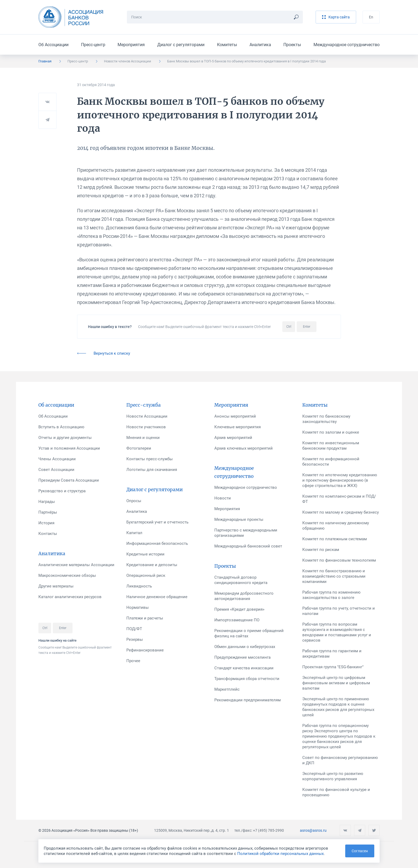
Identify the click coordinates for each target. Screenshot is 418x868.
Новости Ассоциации (147, 416)
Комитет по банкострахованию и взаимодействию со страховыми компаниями (334, 576)
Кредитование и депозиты (152, 565)
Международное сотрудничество (347, 45)
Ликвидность (139, 586)
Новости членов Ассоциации (128, 61)
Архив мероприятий (233, 438)
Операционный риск (146, 575)
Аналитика (260, 45)
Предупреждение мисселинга (242, 657)
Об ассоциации (56, 405)
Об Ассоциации (53, 45)
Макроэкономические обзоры (67, 575)
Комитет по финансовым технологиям (339, 560)
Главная (45, 61)
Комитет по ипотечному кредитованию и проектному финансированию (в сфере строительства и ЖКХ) (340, 480)
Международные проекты (239, 519)
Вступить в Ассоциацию (61, 427)
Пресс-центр (93, 45)
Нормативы (138, 607)
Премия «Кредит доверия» (239, 609)
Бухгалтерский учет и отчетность (157, 522)
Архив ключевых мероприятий (244, 448)
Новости (223, 498)
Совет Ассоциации (56, 470)
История (46, 523)
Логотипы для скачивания (152, 470)
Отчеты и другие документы (65, 438)
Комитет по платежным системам (335, 539)
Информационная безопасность (157, 543)
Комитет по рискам (321, 550)
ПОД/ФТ (134, 629)
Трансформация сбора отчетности (247, 679)
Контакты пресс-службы (150, 459)
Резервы (135, 639)
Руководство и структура (62, 491)
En (371, 17)
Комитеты (227, 45)
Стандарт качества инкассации (244, 668)
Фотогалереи (139, 448)
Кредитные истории (145, 554)
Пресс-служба (144, 405)
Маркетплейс (227, 689)
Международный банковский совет (248, 546)
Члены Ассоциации (57, 459)
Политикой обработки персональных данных (280, 854)
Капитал (134, 533)
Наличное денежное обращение (157, 597)
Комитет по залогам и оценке (331, 432)
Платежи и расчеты (145, 618)
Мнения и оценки (143, 438)
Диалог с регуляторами (181, 45)
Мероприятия (131, 45)
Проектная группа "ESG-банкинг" (333, 667)
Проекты (292, 45)
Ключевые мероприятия (238, 427)
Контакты (48, 534)
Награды (47, 502)
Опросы (134, 501)
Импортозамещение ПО (237, 620)
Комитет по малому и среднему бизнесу (341, 512)
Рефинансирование (145, 650)
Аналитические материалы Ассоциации (76, 565)
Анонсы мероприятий (235, 416)
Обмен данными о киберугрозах (245, 647)
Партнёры (48, 512)
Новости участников (146, 427)
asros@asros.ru (313, 830)
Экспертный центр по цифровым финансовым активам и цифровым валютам (336, 683)
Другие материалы (56, 586)
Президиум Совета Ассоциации (69, 480)
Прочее (133, 661)
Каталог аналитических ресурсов (70, 597)
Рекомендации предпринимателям (248, 700)
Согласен (360, 851)
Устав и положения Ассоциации (69, 448)
